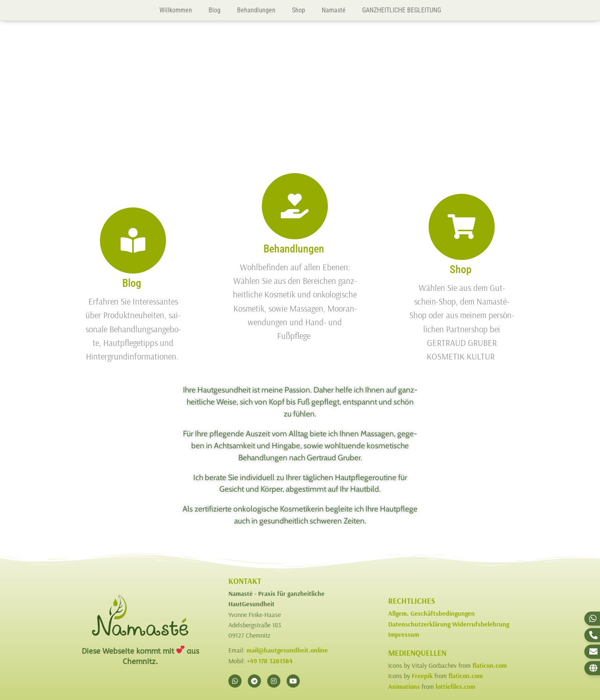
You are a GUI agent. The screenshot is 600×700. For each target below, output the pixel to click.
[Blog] (133, 240)
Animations (404, 686)
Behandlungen (256, 10)
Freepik (422, 676)
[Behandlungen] (295, 206)
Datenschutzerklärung (419, 624)
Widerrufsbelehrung (481, 624)
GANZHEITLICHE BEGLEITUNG (402, 10)
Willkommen (176, 10)
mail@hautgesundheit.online (287, 650)
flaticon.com (490, 665)
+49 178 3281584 (270, 661)
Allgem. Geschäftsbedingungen (432, 613)
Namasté (334, 10)
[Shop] (462, 227)
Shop (299, 10)
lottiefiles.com (455, 686)
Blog (215, 10)
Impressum (404, 634)
